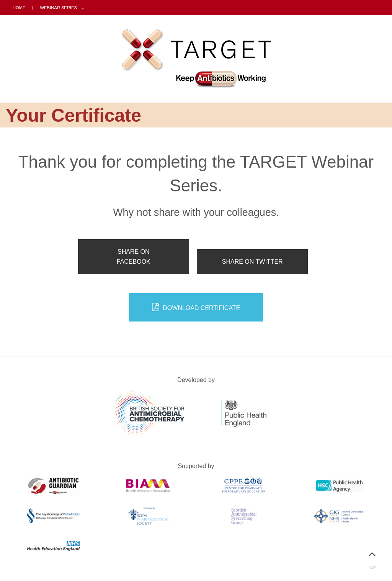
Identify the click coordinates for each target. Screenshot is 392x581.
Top (372, 557)
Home (19, 8)
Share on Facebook (134, 257)
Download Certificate (196, 307)
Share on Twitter (252, 262)
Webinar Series (59, 8)
